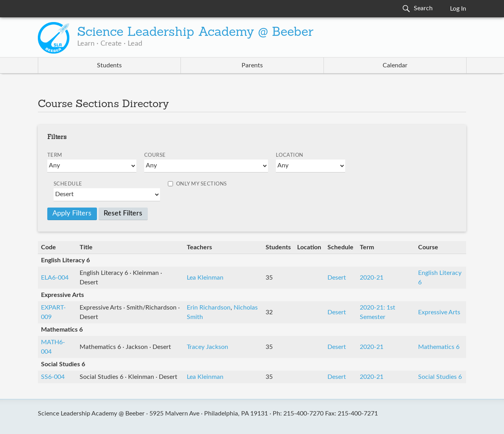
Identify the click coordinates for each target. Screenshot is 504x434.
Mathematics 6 (439, 347)
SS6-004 (53, 377)
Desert (337, 278)
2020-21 (372, 278)
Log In (458, 9)
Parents (252, 65)
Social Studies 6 (440, 377)
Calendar (395, 65)
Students (109, 65)
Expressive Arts (439, 312)
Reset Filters (123, 213)
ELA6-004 (55, 278)
